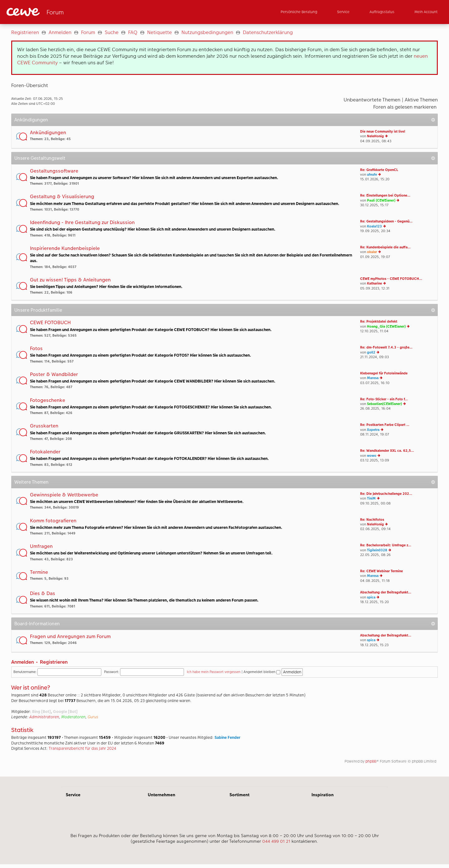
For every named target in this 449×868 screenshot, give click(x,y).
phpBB (371, 761)
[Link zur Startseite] (68, 12)
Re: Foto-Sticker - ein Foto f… (384, 399)
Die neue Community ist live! (383, 132)
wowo (372, 456)
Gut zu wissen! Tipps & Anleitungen (70, 280)
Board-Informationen (37, 624)
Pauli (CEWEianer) (381, 200)
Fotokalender (45, 452)
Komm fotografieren (53, 521)
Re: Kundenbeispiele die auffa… (385, 247)
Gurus (93, 717)
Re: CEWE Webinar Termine (381, 571)
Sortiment (239, 795)
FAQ (133, 32)
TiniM (371, 498)
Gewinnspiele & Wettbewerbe (64, 495)
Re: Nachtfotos (372, 520)
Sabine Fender (227, 738)
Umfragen (41, 546)
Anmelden (60, 32)
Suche (112, 32)
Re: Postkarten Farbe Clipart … (385, 425)
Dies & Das (43, 594)
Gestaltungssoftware (54, 171)
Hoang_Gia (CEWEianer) (386, 327)
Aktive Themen (421, 100)
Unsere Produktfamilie (38, 310)
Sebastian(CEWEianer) (384, 404)
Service (73, 795)
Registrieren (25, 32)
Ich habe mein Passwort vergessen (214, 672)
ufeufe (372, 175)
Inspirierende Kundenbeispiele (65, 249)
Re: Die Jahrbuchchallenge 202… (386, 494)
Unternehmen (162, 795)
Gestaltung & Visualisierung (62, 197)
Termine (39, 572)
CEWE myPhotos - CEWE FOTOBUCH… (391, 279)
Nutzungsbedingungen (207, 32)
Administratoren (44, 717)
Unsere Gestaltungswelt (40, 158)
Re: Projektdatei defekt (379, 322)
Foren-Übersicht (30, 85)
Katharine (374, 283)
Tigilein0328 (377, 550)
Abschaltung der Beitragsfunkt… (386, 592)
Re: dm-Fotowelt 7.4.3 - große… (386, 347)
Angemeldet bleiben (262, 672)
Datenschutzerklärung (268, 32)
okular (372, 252)
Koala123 (374, 226)
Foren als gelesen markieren (405, 107)
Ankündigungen (31, 120)
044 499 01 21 (276, 841)
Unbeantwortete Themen (372, 100)
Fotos (36, 349)
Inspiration (323, 795)
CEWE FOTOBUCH (50, 323)
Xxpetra (373, 430)
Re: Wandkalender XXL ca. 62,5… (387, 451)
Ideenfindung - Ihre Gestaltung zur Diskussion (82, 223)
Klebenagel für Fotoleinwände (384, 373)
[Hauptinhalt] (224, 400)
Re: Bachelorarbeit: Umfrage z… (386, 545)
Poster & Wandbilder (54, 375)
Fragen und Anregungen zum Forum (70, 637)
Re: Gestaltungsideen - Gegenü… (386, 221)
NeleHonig (375, 136)
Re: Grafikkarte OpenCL (379, 170)
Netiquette (159, 32)
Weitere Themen (31, 482)
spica (371, 597)
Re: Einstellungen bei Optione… (385, 195)
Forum (88, 32)
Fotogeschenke (48, 400)
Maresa (373, 378)
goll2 (371, 352)
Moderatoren (73, 717)
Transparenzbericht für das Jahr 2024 (82, 749)
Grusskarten (44, 426)
